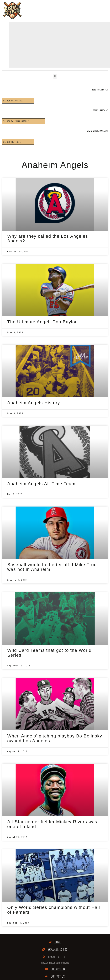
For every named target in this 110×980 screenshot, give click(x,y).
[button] (55, 76)
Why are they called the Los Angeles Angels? (48, 239)
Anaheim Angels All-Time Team (41, 484)
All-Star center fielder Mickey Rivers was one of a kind (52, 824)
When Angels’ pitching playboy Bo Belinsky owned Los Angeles (55, 738)
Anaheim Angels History (34, 403)
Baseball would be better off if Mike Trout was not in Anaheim (53, 567)
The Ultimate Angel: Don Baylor (42, 322)
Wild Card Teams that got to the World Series (49, 653)
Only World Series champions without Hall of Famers (54, 910)
